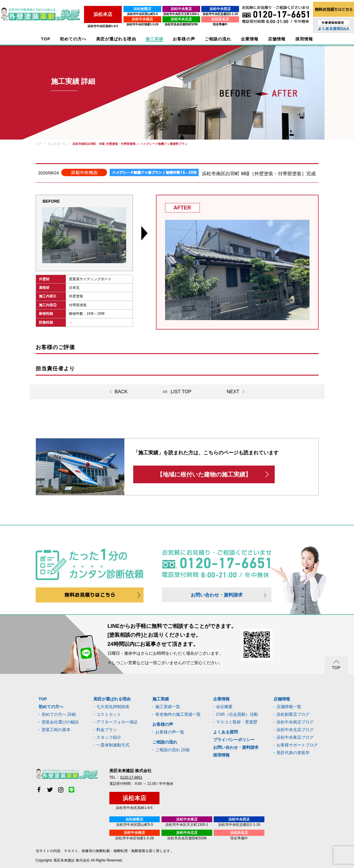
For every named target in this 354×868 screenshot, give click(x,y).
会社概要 (224, 707)
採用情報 (221, 755)
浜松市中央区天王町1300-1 (180, 14)
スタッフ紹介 (109, 737)
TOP (46, 39)
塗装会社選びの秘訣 (60, 722)
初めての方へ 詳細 (59, 714)
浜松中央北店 (180, 19)
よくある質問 (225, 732)
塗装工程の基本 (56, 730)
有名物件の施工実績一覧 (178, 714)
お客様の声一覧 (170, 732)
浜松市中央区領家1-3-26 (141, 24)
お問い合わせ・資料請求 (217, 595)
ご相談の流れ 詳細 (172, 750)
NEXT (233, 392)
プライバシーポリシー (234, 740)
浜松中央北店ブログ (295, 730)
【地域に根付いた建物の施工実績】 (204, 474)
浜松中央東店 (180, 9)
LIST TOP (181, 392)
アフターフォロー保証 (117, 722)
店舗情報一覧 (289, 707)
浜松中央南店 (141, 19)
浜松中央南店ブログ (295, 722)
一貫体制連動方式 (113, 745)
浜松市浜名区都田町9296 (180, 24)
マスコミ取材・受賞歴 (237, 722)
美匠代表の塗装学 (293, 753)
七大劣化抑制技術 (113, 707)
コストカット (109, 714)
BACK (121, 392)
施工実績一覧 (168, 707)
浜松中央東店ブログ (295, 737)
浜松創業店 (141, 9)
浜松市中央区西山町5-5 (141, 14)
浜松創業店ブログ (293, 714)
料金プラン (107, 730)
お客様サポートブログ (297, 745)
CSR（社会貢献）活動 (237, 714)
